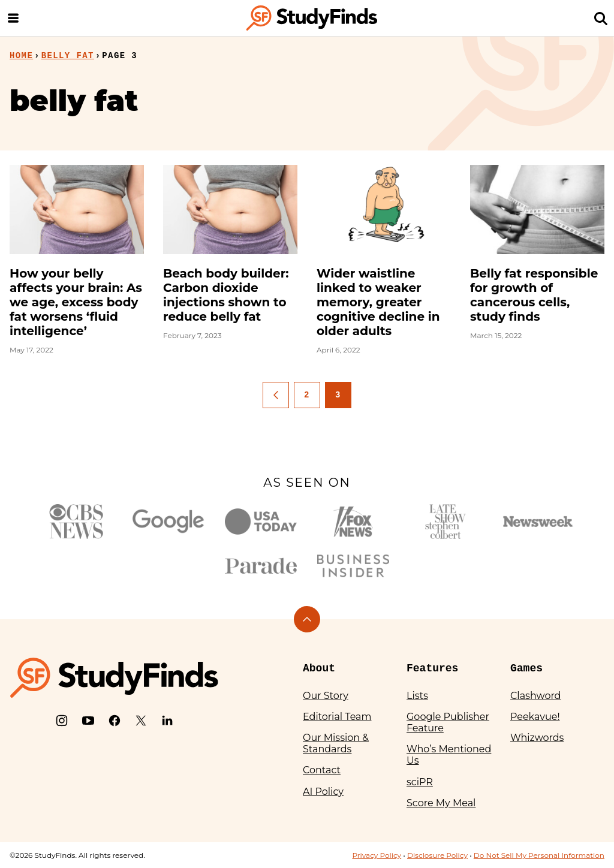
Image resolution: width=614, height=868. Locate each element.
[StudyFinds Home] (312, 18)
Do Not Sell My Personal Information (539, 855)
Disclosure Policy (437, 855)
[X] (141, 721)
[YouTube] (88, 721)
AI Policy (323, 792)
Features (432, 668)
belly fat (68, 56)
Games (526, 668)
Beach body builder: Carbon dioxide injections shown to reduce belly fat (226, 295)
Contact (322, 770)
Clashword (535, 696)
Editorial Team (337, 717)
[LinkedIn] (167, 721)
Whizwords (537, 738)
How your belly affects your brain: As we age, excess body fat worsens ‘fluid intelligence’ (76, 302)
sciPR (420, 782)
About (319, 668)
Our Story (326, 696)
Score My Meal (441, 803)
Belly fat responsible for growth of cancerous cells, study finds (534, 295)
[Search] (601, 18)
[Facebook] (115, 721)
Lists (417, 696)
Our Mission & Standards (336, 743)
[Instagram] (62, 721)
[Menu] (13, 18)
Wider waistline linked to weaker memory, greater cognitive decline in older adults (378, 302)
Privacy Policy (377, 855)
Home (21, 56)
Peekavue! (535, 717)
